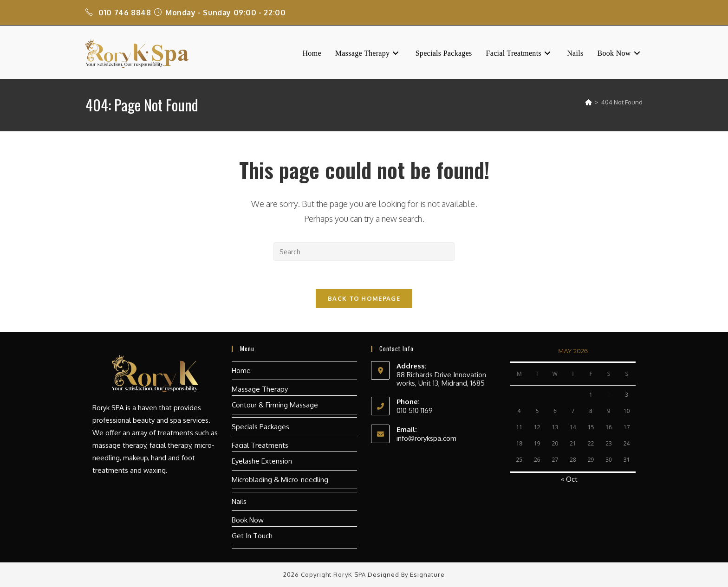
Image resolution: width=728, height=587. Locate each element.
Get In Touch (252, 536)
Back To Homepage (364, 298)
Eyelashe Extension (262, 461)
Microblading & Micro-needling (280, 480)
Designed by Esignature (406, 574)
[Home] (588, 102)
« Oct (569, 479)
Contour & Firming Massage (275, 405)
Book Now (248, 520)
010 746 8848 (125, 13)
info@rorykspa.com (426, 438)
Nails (239, 501)
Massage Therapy (260, 389)
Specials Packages (260, 427)
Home (241, 371)
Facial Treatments (260, 445)
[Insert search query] (364, 252)
